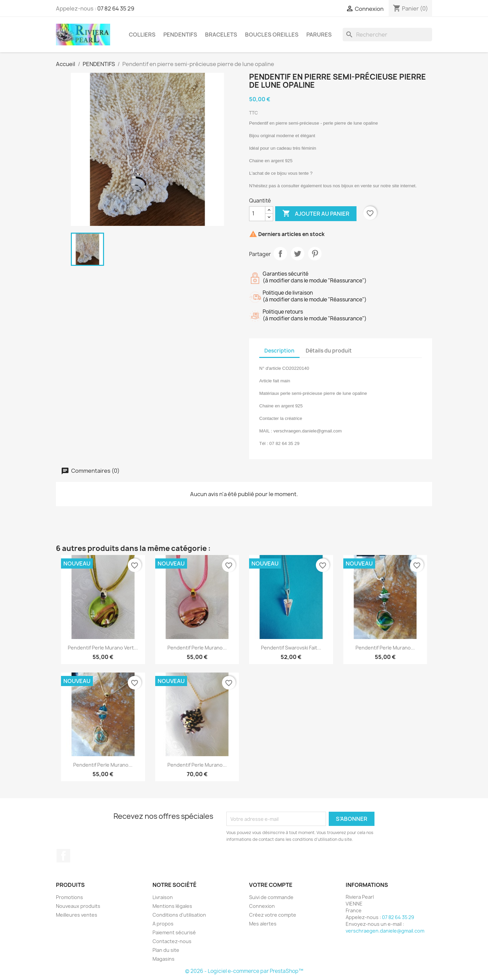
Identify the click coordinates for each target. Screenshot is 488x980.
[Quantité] (257, 214)
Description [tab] (279, 351)
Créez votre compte (273, 915)
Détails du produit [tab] (329, 351)
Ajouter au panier (316, 214)
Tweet (298, 254)
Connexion (262, 906)
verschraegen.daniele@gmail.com (385, 931)
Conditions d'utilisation (179, 915)
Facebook (63, 856)
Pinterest (315, 254)
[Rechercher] (387, 35)
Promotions (69, 897)
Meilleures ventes (77, 915)
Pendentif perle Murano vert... (103, 648)
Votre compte (271, 885)
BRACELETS (221, 35)
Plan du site (166, 950)
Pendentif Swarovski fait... (291, 648)
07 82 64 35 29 (116, 8)
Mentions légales (172, 906)
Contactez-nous (172, 941)
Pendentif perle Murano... (197, 648)
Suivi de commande (271, 897)
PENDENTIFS (180, 35)
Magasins (164, 959)
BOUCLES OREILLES (272, 35)
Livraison (163, 897)
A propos (163, 924)
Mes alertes (263, 924)
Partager (280, 254)
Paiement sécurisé (174, 932)
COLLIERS (142, 35)
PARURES (319, 35)
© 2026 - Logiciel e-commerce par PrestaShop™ (244, 971)
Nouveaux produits (78, 906)
